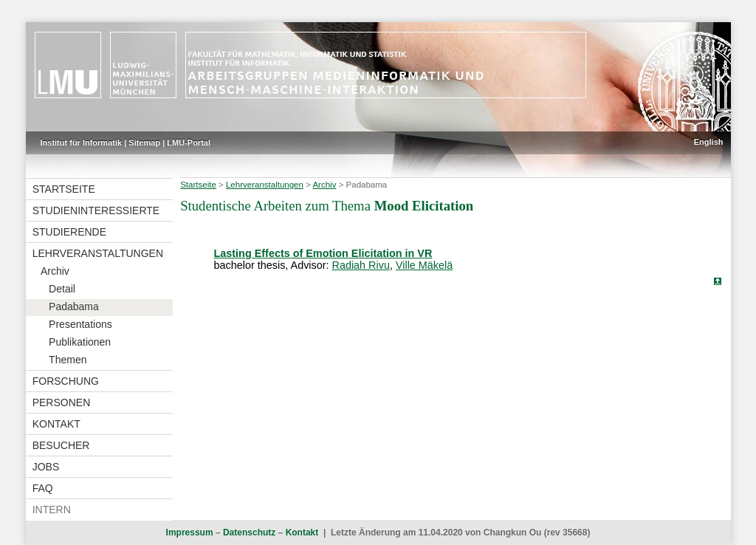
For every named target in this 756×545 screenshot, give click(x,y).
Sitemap (144, 143)
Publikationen (80, 342)
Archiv (55, 271)
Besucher (61, 445)
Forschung (66, 381)
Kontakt (56, 424)
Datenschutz (249, 532)
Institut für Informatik (82, 143)
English (709, 142)
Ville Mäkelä (424, 265)
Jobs (46, 467)
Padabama (74, 306)
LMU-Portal (189, 143)
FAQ (43, 488)
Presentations (80, 324)
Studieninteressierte (96, 210)
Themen (68, 360)
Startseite (64, 189)
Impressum (190, 532)
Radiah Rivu (361, 265)
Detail (62, 289)
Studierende (69, 232)
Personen (62, 402)
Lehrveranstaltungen (98, 253)
